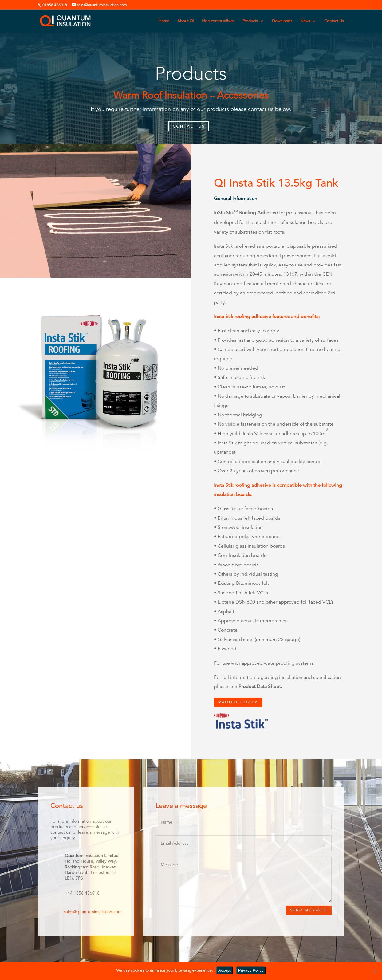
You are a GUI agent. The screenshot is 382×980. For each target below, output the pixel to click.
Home (164, 21)
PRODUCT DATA (238, 702)
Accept (224, 970)
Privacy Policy (251, 970)
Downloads (282, 21)
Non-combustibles (218, 21)
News (305, 21)
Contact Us (334, 21)
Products (250, 21)
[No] (374, 971)
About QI (186, 21)
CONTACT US (189, 126)
